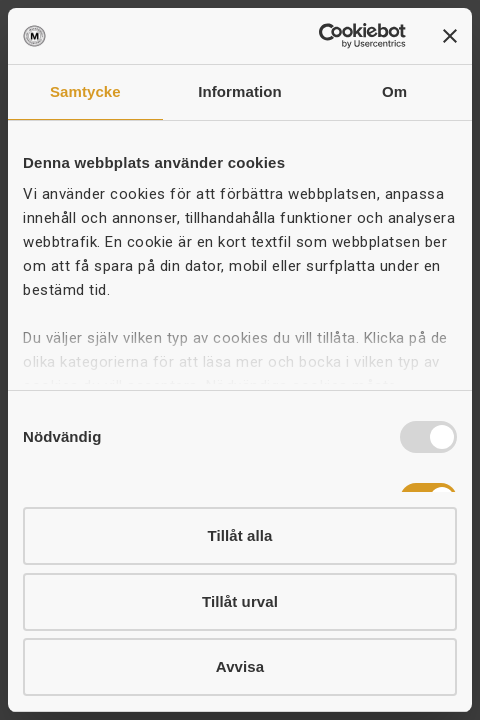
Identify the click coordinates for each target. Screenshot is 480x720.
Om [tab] (394, 91)
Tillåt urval (240, 601)
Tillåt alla (239, 535)
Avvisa (240, 666)
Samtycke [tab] (85, 91)
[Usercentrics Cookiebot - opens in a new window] (318, 36)
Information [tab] (240, 91)
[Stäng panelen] (450, 36)
